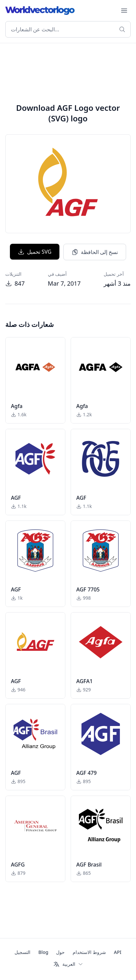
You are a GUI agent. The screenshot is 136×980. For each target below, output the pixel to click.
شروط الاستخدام (89, 952)
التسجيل (22, 952)
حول (60, 952)
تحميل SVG (35, 252)
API (118, 952)
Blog (43, 952)
